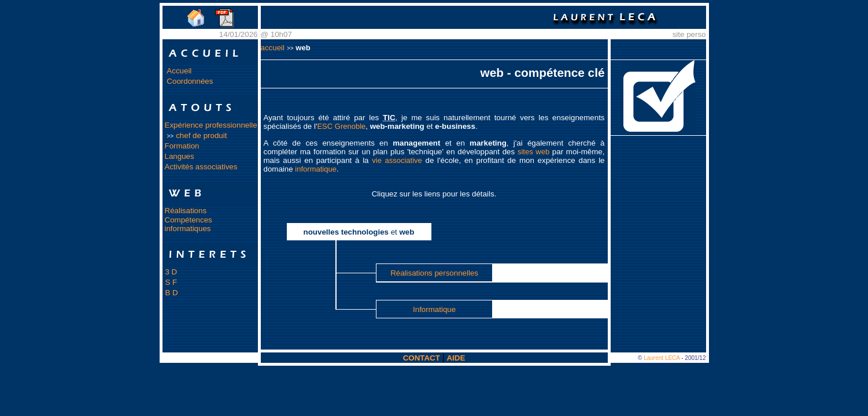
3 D (171, 272)
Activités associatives (201, 167)
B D (172, 293)
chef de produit (201, 135)
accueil (273, 48)
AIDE (456, 358)
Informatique (434, 309)
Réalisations (186, 211)
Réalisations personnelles (434, 273)
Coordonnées (190, 81)
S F (171, 282)
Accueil (179, 71)
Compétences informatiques (189, 224)
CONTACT (422, 358)
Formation (182, 146)
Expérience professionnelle (211, 125)
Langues (180, 156)
